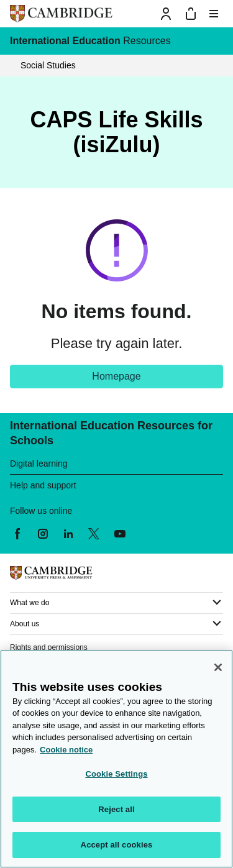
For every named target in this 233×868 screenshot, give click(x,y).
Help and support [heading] (43, 485)
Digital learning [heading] (39, 464)
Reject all (116, 809)
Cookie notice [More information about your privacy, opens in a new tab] (66, 750)
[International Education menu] (214, 41)
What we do (30, 603)
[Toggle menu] (214, 14)
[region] (116, 759)
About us (25, 624)
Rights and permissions (49, 647)
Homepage (116, 376)
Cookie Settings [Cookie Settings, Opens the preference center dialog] (116, 774)
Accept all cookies (117, 845)
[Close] (218, 667)
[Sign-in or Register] (166, 14)
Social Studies (48, 65)
